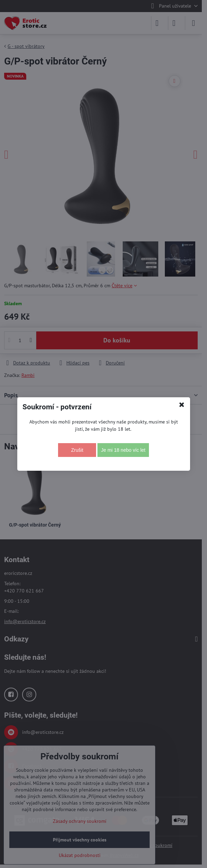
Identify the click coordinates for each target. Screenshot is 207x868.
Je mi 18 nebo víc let (123, 450)
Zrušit (77, 450)
